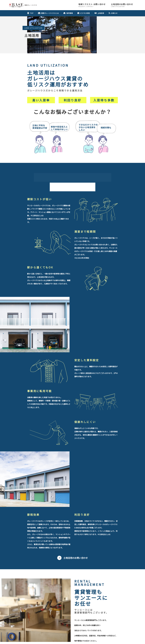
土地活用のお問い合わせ (76, 450)
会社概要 (61, 606)
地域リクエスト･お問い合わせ (62, 602)
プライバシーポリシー (78, 606)
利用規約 (91, 640)
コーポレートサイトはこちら (72, 625)
